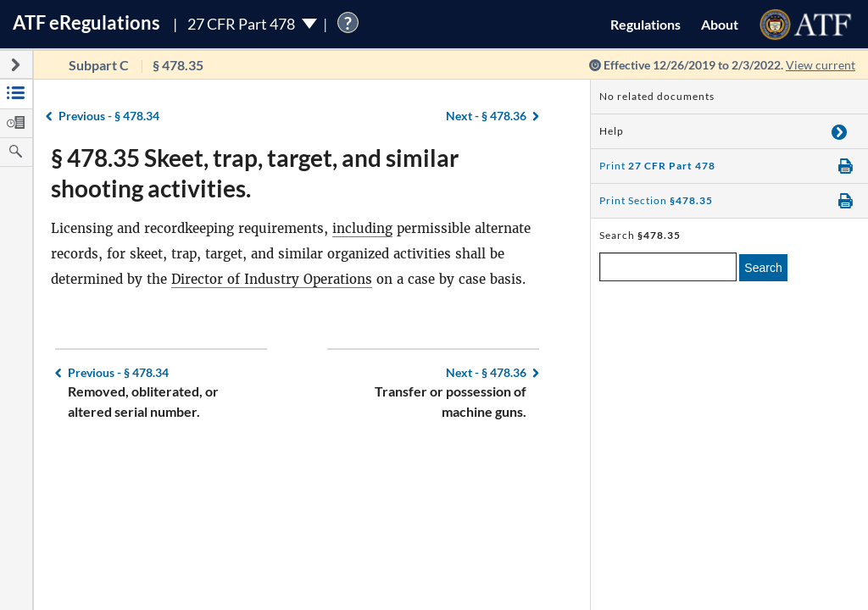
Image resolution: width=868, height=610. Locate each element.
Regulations (645, 24)
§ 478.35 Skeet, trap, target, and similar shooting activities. (255, 173)
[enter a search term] (668, 267)
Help (612, 131)
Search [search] (763, 268)
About (720, 24)
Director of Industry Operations (272, 279)
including (362, 228)
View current (821, 65)
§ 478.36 (486, 116)
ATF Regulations (86, 22)
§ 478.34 (109, 116)
